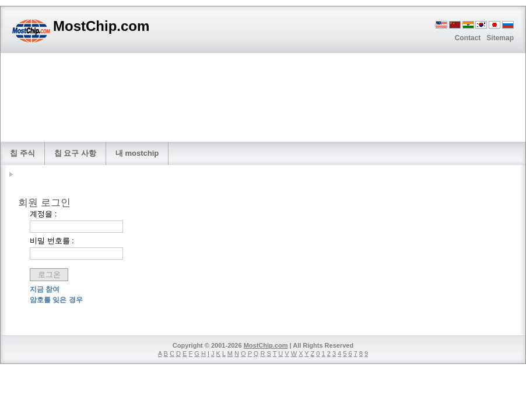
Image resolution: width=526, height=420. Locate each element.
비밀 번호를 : (52, 241)
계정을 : (43, 214)
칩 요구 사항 (75, 153)
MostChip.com (266, 345)
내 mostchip (137, 153)
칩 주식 (22, 153)
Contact (468, 38)
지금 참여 (45, 289)
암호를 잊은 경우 (56, 300)
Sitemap (500, 38)
